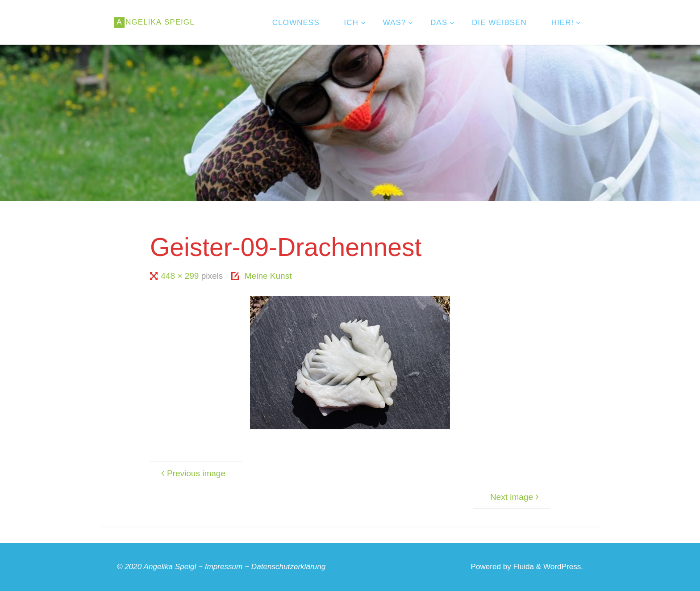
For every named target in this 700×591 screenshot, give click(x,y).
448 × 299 (181, 276)
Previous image (192, 473)
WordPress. (563, 567)
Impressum (224, 567)
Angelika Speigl (170, 567)
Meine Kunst (268, 276)
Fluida (523, 567)
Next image (516, 497)
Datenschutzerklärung (288, 567)
